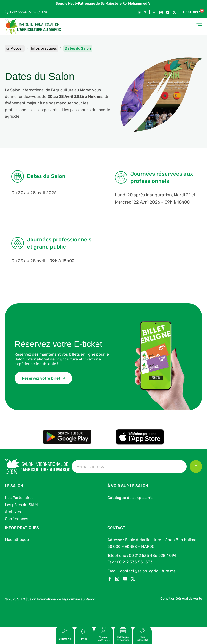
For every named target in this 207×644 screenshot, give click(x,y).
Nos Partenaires (19, 498)
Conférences (16, 519)
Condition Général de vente (181, 599)
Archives (13, 512)
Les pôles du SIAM (21, 505)
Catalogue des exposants (130, 498)
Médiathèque (17, 540)
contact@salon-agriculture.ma (148, 571)
